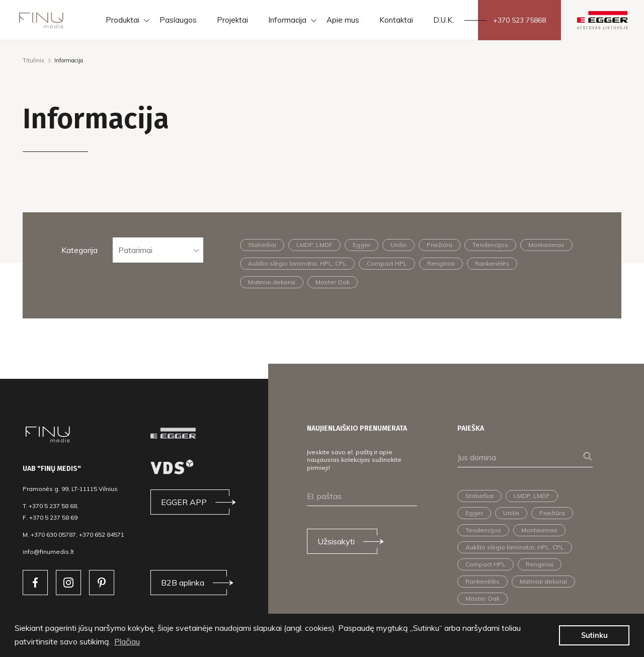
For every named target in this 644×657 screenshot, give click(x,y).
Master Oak (333, 282)
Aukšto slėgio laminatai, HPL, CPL (297, 263)
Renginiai (441, 263)
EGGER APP (184, 502)
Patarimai (135, 250)
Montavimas (546, 245)
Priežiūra (439, 245)
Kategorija (79, 250)
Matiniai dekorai (272, 282)
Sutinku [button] (594, 635)
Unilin (398, 245)
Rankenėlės (492, 263)
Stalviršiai (262, 245)
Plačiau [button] (127, 641)
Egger (361, 245)
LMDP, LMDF (314, 245)
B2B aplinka (183, 583)
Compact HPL (387, 263)
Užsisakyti (336, 541)
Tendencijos (490, 245)
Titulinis (33, 60)
